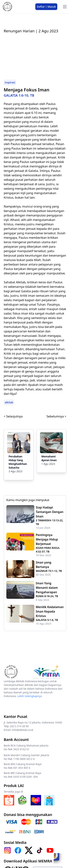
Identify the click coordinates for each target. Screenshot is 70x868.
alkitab (9, 402)
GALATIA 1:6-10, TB (19, 95)
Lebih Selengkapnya (30, 696)
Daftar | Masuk (46, 7)
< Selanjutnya (13, 416)
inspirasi (10, 82)
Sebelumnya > (56, 416)
